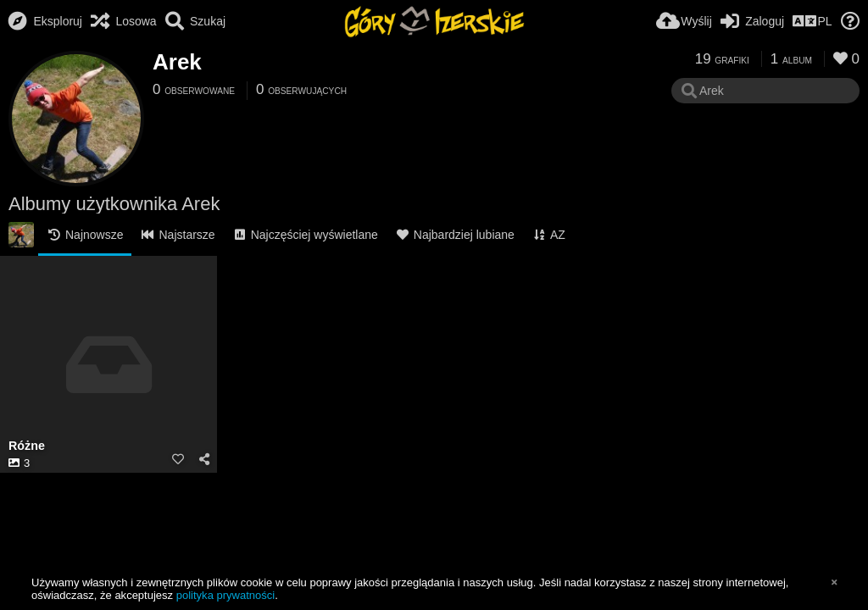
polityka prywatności (225, 595)
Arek (177, 62)
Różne (27, 446)
